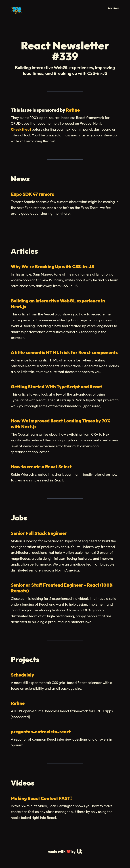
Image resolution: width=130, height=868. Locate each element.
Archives (114, 8)
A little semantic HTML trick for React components (64, 352)
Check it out (21, 129)
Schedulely (22, 675)
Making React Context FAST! (41, 798)
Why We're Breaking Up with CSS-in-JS (53, 267)
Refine (73, 110)
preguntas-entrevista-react (41, 732)
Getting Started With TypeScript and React (56, 387)
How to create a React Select (41, 467)
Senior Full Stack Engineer (39, 533)
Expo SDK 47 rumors (32, 194)
